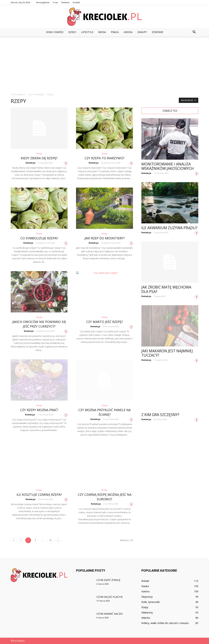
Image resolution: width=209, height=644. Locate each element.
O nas (55, 2)
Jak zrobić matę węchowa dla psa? (166, 289)
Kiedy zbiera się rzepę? (39, 158)
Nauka (145, 586)
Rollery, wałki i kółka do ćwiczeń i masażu (165, 623)
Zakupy (142, 32)
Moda (102, 32)
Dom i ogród (55, 32)
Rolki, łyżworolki (151, 602)
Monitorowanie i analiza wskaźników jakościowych (168, 166)
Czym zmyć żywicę (108, 580)
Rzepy (39, 153)
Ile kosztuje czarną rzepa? (39, 495)
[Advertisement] (104, 63)
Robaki (145, 581)
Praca (115, 32)
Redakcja (31, 163)
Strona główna (43, 2)
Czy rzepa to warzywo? (104, 158)
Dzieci (72, 32)
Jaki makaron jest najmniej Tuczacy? (167, 353)
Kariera (145, 591)
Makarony (147, 612)
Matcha (146, 618)
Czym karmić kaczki (110, 614)
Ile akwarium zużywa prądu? (169, 228)
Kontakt (76, 2)
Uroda (128, 32)
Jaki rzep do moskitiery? (105, 238)
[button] (194, 32)
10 (50, 540)
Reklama (65, 2)
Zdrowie (157, 32)
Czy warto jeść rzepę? (105, 322)
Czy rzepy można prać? (39, 410)
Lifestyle (87, 32)
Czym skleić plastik (110, 597)
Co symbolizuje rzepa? (39, 238)
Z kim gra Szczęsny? (160, 415)
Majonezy (147, 597)
